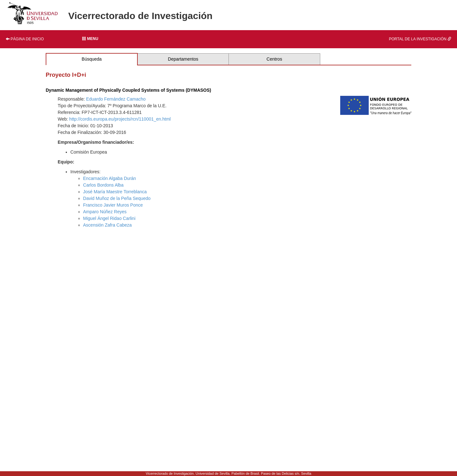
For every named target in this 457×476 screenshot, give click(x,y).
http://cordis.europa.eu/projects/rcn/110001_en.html (120, 119)
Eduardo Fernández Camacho (116, 99)
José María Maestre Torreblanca (115, 192)
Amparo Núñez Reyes (105, 212)
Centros (274, 59)
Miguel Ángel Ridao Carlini (109, 218)
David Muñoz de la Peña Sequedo (117, 198)
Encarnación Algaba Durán (110, 178)
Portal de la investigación (420, 39)
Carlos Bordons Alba (103, 185)
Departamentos (183, 59)
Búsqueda (92, 59)
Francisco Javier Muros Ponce (113, 205)
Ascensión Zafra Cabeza (107, 225)
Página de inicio (25, 39)
